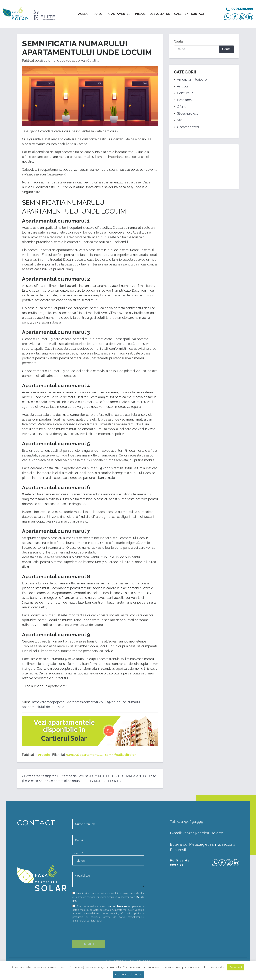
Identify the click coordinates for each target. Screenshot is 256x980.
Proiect (98, 14)
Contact (198, 14)
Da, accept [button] (236, 967)
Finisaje (139, 14)
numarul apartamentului (85, 755)
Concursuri (185, 93)
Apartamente (118, 14)
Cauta (178, 41)
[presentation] (103, 932)
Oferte (182, 107)
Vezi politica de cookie (128, 975)
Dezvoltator (160, 14)
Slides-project (187, 113)
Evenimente (186, 100)
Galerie (180, 14)
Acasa (83, 14)
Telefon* (108, 859)
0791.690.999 (242, 9)
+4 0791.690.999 (190, 822)
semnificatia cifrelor (120, 755)
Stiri (180, 120)
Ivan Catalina (90, 61)
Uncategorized (188, 127)
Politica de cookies (180, 863)
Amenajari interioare (192, 80)
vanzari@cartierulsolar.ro (203, 833)
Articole (44, 755)
